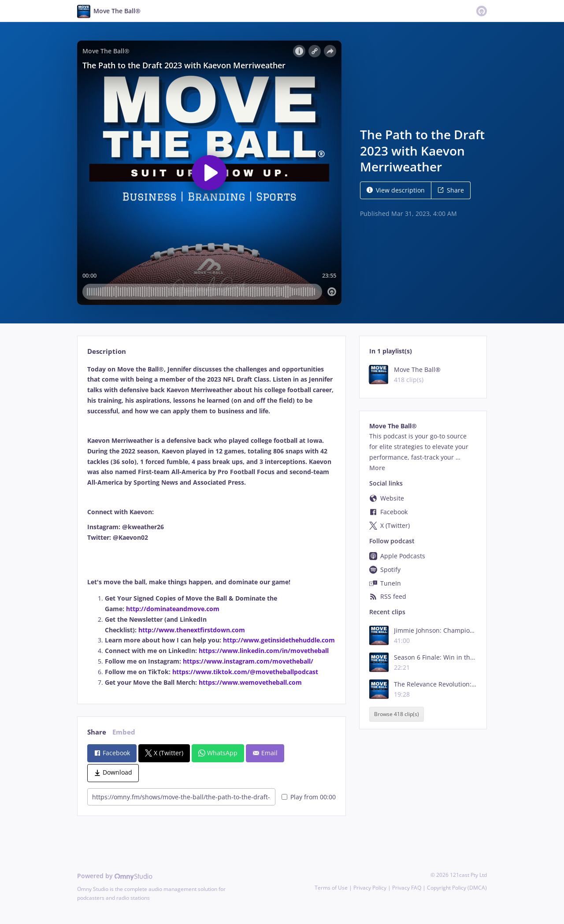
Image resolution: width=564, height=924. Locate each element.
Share (451, 190)
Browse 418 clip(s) (397, 714)
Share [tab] (97, 732)
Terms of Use (331, 888)
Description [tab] (107, 351)
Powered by (115, 876)
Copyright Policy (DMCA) (457, 888)
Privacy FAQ (407, 888)
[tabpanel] (211, 526)
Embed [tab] (124, 732)
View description (396, 190)
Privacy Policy (370, 888)
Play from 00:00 (309, 797)
